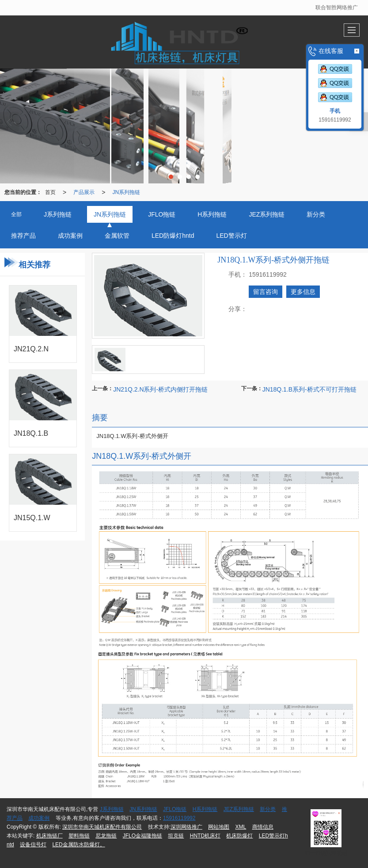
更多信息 (303, 292)
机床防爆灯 (239, 836)
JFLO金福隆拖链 (142, 836)
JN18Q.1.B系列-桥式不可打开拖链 (309, 389)
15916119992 (179, 818)
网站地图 (219, 827)
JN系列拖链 (126, 192)
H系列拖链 (205, 809)
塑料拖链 (79, 836)
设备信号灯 (33, 845)
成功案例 (39, 818)
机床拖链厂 (49, 836)
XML (241, 827)
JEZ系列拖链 (239, 809)
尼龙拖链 (106, 836)
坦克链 (176, 836)
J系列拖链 (112, 809)
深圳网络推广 (186, 827)
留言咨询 (266, 292)
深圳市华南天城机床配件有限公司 (102, 827)
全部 (16, 214)
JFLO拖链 (175, 809)
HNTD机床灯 (205, 836)
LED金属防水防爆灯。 (78, 845)
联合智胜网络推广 (337, 8)
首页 (50, 192)
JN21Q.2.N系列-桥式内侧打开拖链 (160, 389)
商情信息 (263, 827)
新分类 (268, 809)
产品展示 (84, 192)
